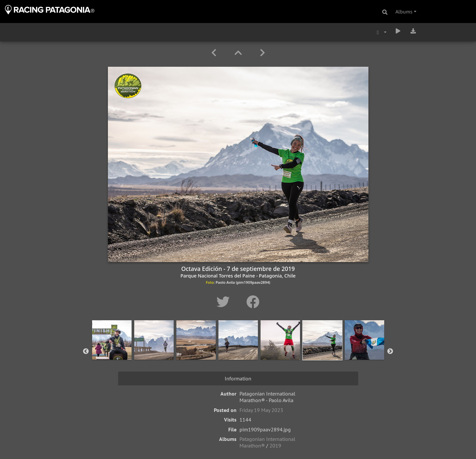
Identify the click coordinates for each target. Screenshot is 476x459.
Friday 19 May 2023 (261, 410)
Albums (404, 12)
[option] (112, 350)
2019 (275, 446)
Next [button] (390, 351)
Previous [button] (86, 351)
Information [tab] (238, 378)
